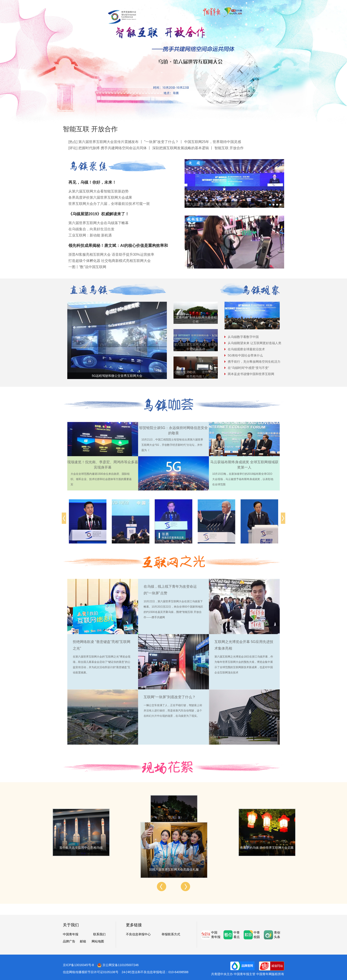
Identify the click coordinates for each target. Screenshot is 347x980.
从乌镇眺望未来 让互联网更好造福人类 (254, 343)
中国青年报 (71, 934)
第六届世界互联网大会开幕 (208, 204)
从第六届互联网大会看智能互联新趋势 (98, 191)
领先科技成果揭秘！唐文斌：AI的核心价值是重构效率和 (118, 246)
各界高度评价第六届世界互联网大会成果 (100, 197)
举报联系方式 (171, 934)
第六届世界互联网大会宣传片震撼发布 (108, 142)
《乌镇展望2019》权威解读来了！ (99, 214)
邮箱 (83, 941)
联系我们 (99, 934)
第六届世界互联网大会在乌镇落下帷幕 (98, 223)
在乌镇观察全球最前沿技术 (246, 349)
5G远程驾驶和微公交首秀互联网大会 (117, 376)
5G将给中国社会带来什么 (245, 355)
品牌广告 (69, 941)
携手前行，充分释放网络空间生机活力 (254, 362)
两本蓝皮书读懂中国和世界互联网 (251, 374)
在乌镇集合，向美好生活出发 (91, 229)
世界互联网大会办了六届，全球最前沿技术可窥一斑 (109, 204)
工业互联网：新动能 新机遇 (90, 235)
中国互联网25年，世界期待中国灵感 (213, 142)
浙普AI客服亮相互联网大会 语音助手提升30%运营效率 (111, 255)
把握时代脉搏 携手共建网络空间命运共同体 (112, 148)
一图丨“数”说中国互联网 (87, 267)
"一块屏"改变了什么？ (161, 142)
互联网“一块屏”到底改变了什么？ (170, 697)
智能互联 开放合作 (90, 129)
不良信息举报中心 (138, 934)
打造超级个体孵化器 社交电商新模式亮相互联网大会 (110, 261)
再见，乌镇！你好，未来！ (92, 182)
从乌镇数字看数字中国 (243, 337)
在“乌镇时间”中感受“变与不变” (248, 368)
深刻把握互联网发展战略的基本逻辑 (181, 148)
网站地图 (98, 941)
